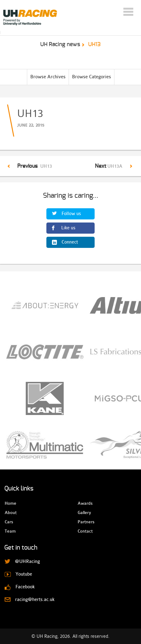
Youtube (24, 574)
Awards (83, 503)
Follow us (71, 214)
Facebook (25, 587)
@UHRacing (27, 562)
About (10, 512)
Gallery (83, 512)
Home (10, 503)
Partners (83, 522)
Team (10, 531)
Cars (9, 522)
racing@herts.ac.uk (35, 600)
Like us (68, 228)
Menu (128, 12)
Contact (83, 531)
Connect (70, 242)
